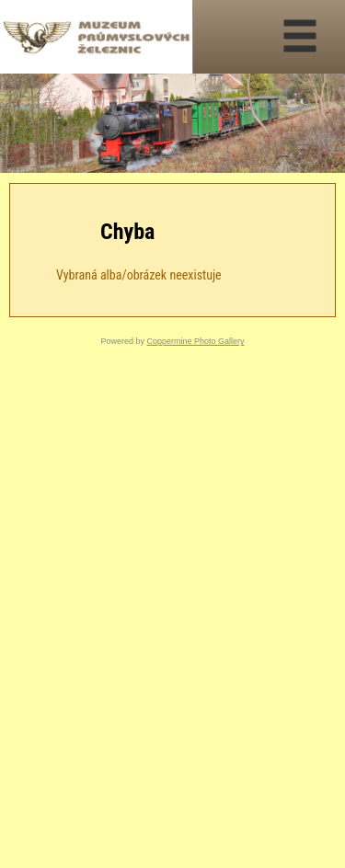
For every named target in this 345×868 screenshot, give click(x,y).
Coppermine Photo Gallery (195, 341)
